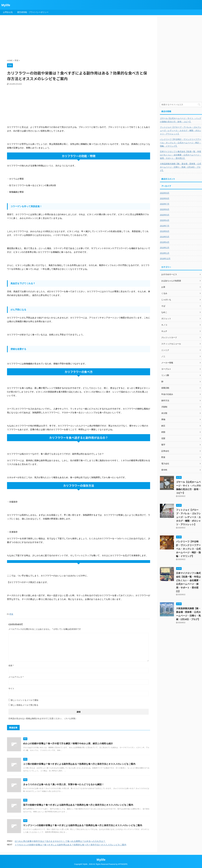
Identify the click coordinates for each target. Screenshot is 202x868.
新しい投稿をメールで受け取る (25, 705)
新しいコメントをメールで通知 (25, 700)
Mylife (6, 5)
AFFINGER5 (123, 864)
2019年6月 (165, 231)
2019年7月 (165, 226)
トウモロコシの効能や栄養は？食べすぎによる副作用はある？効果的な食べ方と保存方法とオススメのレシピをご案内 (70, 845)
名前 (11, 666)
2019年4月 (165, 242)
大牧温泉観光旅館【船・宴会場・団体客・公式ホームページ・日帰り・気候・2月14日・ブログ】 (181, 167)
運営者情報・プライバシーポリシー (33, 12)
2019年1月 (165, 253)
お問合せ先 (8, 12)
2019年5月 (165, 237)
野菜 (11, 614)
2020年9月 (165, 193)
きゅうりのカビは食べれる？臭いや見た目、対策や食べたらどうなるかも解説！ (64, 784)
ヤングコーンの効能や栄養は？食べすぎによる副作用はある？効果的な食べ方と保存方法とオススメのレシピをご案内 (83, 825)
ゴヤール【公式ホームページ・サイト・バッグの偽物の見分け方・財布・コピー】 (181, 120)
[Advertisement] (75, 38)
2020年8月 (165, 198)
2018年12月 (165, 259)
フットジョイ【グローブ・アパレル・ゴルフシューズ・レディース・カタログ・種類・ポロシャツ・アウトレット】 (181, 130)
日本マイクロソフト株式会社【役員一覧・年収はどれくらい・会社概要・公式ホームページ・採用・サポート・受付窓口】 (181, 155)
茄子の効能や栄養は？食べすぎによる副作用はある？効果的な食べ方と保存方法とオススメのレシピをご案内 (78, 805)
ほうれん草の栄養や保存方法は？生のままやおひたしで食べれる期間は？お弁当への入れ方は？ (60, 841)
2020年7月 (165, 204)
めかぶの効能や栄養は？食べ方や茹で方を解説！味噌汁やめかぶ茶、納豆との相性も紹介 (68, 743)
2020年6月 (165, 209)
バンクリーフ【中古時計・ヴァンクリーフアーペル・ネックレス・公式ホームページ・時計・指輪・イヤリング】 (181, 143)
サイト (11, 688)
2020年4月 (165, 220)
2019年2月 (165, 248)
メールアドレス (16, 677)
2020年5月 (165, 215)
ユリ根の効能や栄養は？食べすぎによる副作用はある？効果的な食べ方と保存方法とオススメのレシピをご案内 (79, 764)
